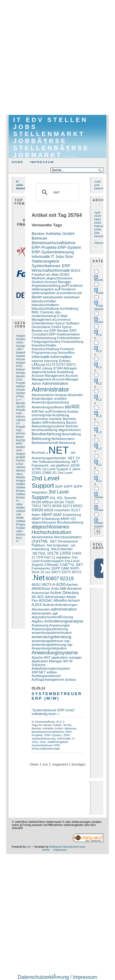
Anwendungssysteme (55, 653)
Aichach (74, 600)
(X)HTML (40, 541)
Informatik (23, 534)
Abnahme (74, 588)
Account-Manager (65, 379)
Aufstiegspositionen (46, 676)
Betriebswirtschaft (45, 443)
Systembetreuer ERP (51, 266)
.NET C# (74, 458)
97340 (58, 368)
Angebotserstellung (46, 286)
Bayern (72, 422)
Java (19, 474)
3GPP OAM (60, 568)
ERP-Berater (59, 331)
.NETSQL (39, 553)
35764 (67, 725)
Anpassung (40, 625)
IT (17, 541)
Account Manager (58, 282)
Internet (37, 361)
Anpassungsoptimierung (50, 629)
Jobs (19, 531)
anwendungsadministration (52, 633)
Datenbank (23, 352)
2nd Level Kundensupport (55, 559)
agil (55, 613)
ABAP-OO (68, 519)
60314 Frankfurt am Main (56, 272)
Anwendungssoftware (48, 407)
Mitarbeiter (23, 477)
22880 (47, 473)
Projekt (21, 410)
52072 (66, 572)
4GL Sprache (67, 498)
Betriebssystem (63, 439)
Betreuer (40, 238)
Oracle (20, 390)
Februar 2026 (100, 228)
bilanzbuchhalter (44, 301)
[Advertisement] (57, 57)
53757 (61, 365)
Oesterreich (102, 497)
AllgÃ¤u (37, 621)
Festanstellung (72, 342)
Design (21, 346)
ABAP (47, 515)
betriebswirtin (53, 297)
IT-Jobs (19, 502)
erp (46, 331)
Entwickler (23, 491)
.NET (19, 349)
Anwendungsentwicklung (50, 402)
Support (21, 454)
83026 (37, 510)
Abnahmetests (42, 537)
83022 (78, 506)
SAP (19, 450)
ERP (19, 443)
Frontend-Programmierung (53, 351)
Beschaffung (72, 434)
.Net (38, 578)
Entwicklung (24, 497)
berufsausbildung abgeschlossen (56, 430)
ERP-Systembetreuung (53, 252)
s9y (29, 847)
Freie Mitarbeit (100, 307)
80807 (52, 579)
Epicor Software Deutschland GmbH (56, 325)
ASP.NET (39, 672)
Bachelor (70, 419)
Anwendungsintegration (49, 648)
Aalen (36, 515)
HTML (20, 396)
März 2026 (98, 221)
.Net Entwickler (57, 545)
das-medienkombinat (47, 314)
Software (22, 487)
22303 (36, 473)
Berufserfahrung (46, 434)
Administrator (25, 467)
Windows (22, 373)
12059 (65, 553)
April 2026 (98, 214)
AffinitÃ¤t (60, 600)
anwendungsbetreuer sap (51, 641)
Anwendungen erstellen (49, 399)
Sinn (69, 257)
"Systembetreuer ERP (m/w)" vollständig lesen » (53, 712)
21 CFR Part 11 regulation (51, 557)
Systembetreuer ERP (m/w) (57, 696)
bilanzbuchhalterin (45, 305)
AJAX (37, 605)
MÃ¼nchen (24, 433)
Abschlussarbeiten (68, 537)
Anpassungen (60, 625)
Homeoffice (66, 353)
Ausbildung (61, 415)
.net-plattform (59, 465)
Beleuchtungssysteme (48, 426)
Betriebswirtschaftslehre (54, 243)
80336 (57, 506)
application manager (67, 657)
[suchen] (57, 192)
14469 (77, 553)
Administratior (55, 597)
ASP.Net (38, 411)
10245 (75, 465)
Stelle (20, 518)
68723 (77, 572)
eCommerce (61, 320)
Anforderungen (66, 605)
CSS (19, 379)
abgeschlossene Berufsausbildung (57, 522)
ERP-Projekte (44, 247)
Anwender (75, 395)
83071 (71, 365)
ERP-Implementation (64, 334)
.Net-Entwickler (62, 549)
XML (19, 413)
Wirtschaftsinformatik (51, 270)
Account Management (48, 376)
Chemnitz (47, 312)
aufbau (52, 672)
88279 (47, 585)
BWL (35, 312)
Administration (55, 383)
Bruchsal (38, 452)
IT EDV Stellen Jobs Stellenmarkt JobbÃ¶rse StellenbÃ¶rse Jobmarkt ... (51, 137)
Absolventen (41, 609)
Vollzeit (21, 511)
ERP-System (69, 247)
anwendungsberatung (52, 637)
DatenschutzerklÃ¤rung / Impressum (57, 977)
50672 (56, 572)
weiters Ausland (100, 524)
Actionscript (40, 593)
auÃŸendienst (56, 411)
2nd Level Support (45, 482)
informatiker (24, 416)
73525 (69, 502)
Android (48, 605)
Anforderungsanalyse (64, 621)
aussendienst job (69, 293)
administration (64, 609)
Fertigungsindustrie (46, 342)
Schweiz (100, 510)
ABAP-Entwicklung (46, 519)
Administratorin (43, 395)
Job (18, 514)
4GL (53, 498)
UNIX (20, 342)
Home (17, 162)
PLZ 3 (60, 722)
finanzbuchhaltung (45, 349)
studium (21, 447)
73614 (36, 506)
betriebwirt (72, 297)
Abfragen (70, 368)
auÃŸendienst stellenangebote (54, 291)
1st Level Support (55, 469)
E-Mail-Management (50, 318)
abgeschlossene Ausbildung (53, 372)
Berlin (20, 437)
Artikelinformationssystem (51, 668)
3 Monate (52, 565)
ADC (41, 597)
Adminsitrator (42, 613)
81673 (67, 506)
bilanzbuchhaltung (45, 308)
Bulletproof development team (67, 847)
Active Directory (64, 593)
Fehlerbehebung (44, 338)
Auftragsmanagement (48, 679)
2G (54, 473)
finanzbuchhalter (44, 345)
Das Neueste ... (100, 236)
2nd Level (65, 473)
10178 (53, 553)
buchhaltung (69, 308)
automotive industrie (47, 419)
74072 (47, 506)
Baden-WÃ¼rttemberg (48, 422)
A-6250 (59, 584)
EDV (19, 538)
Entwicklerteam (43, 323)
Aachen (72, 585)
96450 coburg (42, 368)
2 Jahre (75, 469)
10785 (36, 469)
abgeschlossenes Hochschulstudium (52, 530)
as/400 (72, 407)
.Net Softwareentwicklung (51, 462)
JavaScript (23, 406)
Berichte (72, 426)
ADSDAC (46, 600)
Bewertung (67, 443)
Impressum (42, 162)
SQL (19, 430)
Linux (20, 464)
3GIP (59, 486)
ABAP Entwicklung (67, 515)
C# (18, 423)
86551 (36, 585)
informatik (40, 357)
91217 (76, 510)
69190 (59, 502)
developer (23, 376)
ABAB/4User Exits (45, 588)
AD (34, 597)
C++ (19, 400)
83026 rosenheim (57, 510)
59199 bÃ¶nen (43, 502)
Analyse (61, 395)
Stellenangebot (45, 261)
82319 (67, 579)
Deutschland (103, 322)
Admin (36, 384)
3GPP (68, 486)
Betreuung (41, 439)
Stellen (21, 484)
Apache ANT (41, 657)
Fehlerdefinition (69, 338)
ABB (63, 588)
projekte (21, 457)
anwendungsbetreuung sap (52, 645)
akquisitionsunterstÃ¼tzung (52, 617)
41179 (50, 365)
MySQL (21, 440)
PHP (19, 366)
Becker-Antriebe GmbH (53, 234)
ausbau (70, 679)
